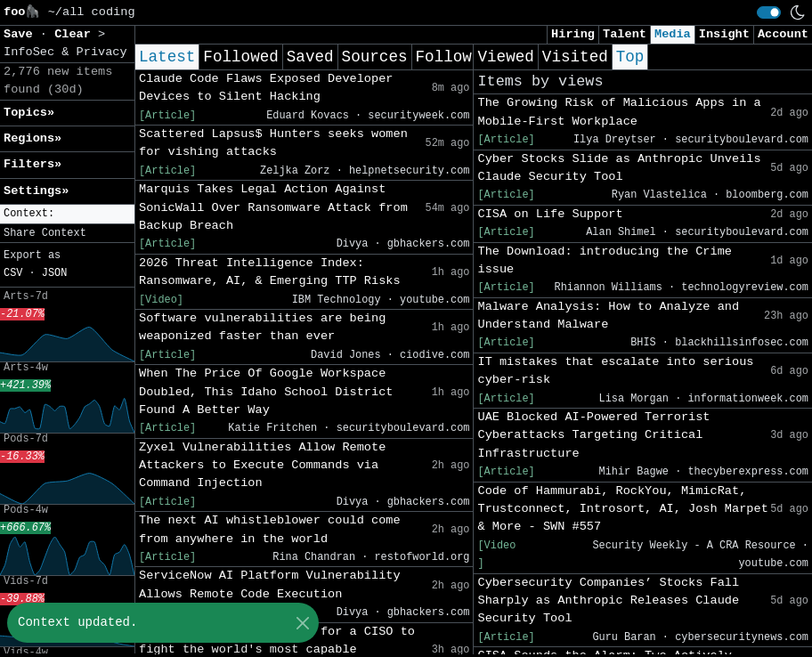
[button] (67, 214)
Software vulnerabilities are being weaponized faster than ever (262, 327)
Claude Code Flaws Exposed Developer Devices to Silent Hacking (266, 88)
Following (458, 57)
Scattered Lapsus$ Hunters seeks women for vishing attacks (273, 143)
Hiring (573, 34)
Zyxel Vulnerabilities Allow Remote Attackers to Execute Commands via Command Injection (262, 466)
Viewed (505, 57)
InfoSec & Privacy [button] (65, 52)
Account (783, 34)
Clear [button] (76, 34)
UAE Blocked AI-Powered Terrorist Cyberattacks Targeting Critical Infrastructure (593, 435)
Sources (375, 57)
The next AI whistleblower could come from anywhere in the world (270, 529)
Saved (310, 57)
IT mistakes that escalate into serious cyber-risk (615, 371)
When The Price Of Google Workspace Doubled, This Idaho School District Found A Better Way (266, 392)
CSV (13, 273)
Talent (625, 34)
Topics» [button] (29, 113)
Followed (240, 57)
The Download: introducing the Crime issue (605, 260)
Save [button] (22, 34)
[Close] (302, 623)
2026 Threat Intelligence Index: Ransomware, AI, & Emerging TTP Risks (270, 272)
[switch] (769, 12)
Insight (724, 34)
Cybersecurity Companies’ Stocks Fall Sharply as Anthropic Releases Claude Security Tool (608, 601)
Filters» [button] (32, 164)
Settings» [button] (36, 191)
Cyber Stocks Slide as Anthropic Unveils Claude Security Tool (619, 168)
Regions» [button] (32, 138)
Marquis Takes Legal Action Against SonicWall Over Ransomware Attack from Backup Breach (273, 207)
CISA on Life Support (550, 214)
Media (673, 34)
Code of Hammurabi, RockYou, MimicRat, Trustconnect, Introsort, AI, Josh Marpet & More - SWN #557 (622, 509)
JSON (55, 273)
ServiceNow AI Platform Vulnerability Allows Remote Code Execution (270, 584)
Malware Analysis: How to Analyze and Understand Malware (608, 316)
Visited (575, 57)
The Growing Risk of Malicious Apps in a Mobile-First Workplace (619, 112)
